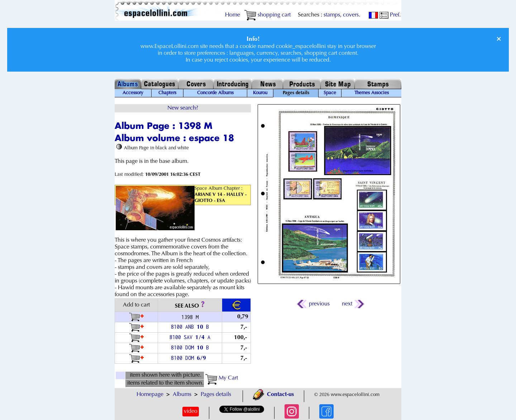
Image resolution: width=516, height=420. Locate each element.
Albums (182, 395)
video (191, 411)
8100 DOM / (190, 358)
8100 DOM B (190, 347)
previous (314, 304)
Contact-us (273, 395)
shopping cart (267, 15)
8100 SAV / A (190, 337)
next (353, 304)
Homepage (150, 395)
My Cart (222, 378)
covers (351, 15)
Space (330, 93)
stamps (332, 15)
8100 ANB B (190, 327)
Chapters (167, 93)
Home (233, 15)
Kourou (260, 93)
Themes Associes (372, 93)
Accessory (133, 93)
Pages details (216, 395)
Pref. (390, 15)
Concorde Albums (215, 93)
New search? (183, 108)
